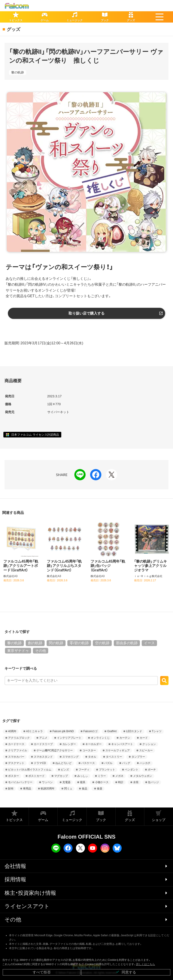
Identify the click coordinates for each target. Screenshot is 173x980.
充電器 (66, 782)
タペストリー (114, 757)
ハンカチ (145, 763)
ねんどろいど (64, 763)
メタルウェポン (143, 776)
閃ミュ (68, 789)
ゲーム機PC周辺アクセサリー (55, 750)
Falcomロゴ (90, 731)
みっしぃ (83, 776)
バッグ (126, 763)
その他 (41, 651)
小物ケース (102, 782)
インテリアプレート (69, 738)
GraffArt (112, 731)
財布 (11, 789)
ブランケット (107, 770)
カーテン (125, 738)
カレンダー (69, 744)
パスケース (88, 763)
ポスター (14, 776)
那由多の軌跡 (127, 643)
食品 (84, 789)
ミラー (102, 776)
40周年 (12, 731)
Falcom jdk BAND (63, 731)
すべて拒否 (42, 972)
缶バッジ (153, 782)
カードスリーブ (43, 744)
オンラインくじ (100, 738)
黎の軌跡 (18, 72)
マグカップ (61, 776)
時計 (121, 782)
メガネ (119, 776)
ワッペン (47, 782)
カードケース (16, 744)
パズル (108, 763)
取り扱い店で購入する (86, 313)
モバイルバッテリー (20, 782)
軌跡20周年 (48, 789)
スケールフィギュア (118, 750)
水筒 (136, 782)
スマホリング (71, 757)
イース (149, 643)
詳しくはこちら (146, 964)
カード (144, 738)
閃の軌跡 (56, 643)
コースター (89, 750)
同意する (126, 972)
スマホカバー (16, 757)
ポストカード (36, 776)
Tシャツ (157, 731)
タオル (92, 757)
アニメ (43, 738)
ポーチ (152, 770)
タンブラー (138, 757)
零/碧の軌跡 (79, 643)
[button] (159, 17)
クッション (149, 744)
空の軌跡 (102, 643)
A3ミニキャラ (35, 731)
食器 (100, 789)
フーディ (84, 770)
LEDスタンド (134, 731)
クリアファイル (18, 750)
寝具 (83, 782)
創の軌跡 (35, 643)
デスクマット (16, 763)
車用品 (27, 789)
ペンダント (132, 770)
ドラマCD (40, 763)
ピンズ (65, 770)
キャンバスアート (122, 744)
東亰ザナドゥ (18, 651)
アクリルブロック (19, 738)
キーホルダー (93, 744)
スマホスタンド (43, 757)
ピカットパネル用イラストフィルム (30, 770)
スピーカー (146, 750)
